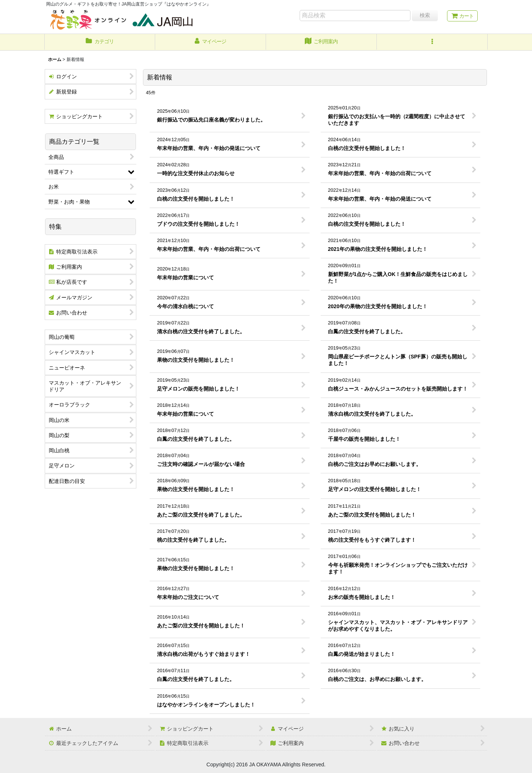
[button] (432, 42)
